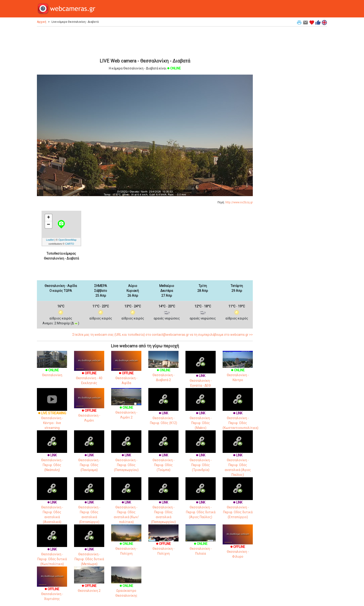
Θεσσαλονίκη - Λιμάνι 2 (126, 407)
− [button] (49, 225)
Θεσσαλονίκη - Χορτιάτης (52, 588)
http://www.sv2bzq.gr (239, 202)
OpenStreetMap (68, 240)
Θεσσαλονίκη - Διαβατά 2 (163, 369)
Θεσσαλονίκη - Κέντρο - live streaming (52, 413)
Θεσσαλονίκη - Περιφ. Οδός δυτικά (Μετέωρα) (89, 550)
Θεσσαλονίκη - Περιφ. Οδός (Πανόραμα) (89, 456)
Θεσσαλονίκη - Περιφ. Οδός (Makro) (201, 413)
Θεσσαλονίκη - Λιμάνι (89, 409)
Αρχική (42, 22)
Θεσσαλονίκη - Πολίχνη (126, 543)
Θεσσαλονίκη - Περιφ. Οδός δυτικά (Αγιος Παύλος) (201, 503)
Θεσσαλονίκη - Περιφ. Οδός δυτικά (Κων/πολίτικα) (52, 550)
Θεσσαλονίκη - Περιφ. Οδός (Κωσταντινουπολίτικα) (240, 413)
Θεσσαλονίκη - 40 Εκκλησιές (89, 372)
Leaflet (50, 240)
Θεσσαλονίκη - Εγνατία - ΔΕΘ (201, 374)
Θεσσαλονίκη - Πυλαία (201, 543)
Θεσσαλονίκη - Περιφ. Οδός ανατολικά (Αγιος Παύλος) (238, 458)
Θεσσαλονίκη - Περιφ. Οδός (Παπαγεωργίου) (126, 456)
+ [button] (48, 218)
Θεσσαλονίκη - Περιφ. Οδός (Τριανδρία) (201, 456)
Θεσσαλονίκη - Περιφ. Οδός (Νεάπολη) (52, 456)
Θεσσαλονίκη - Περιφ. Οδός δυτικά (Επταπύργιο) (238, 503)
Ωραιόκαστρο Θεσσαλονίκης (126, 585)
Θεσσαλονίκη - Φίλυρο (238, 545)
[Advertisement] (145, 42)
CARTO (70, 244)
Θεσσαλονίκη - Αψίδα (126, 372)
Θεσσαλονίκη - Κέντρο (238, 369)
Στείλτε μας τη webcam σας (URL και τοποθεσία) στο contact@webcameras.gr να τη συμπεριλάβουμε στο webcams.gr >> (163, 335)
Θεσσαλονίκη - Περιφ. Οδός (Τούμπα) (163, 456)
